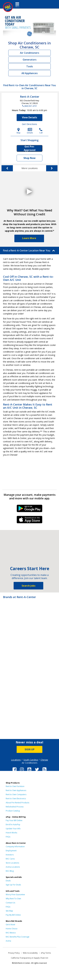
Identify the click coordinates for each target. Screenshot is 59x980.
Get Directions (29, 124)
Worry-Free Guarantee (15, 895)
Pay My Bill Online (13, 915)
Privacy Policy (14, 953)
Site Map (9, 911)
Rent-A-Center (30, 97)
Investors (10, 855)
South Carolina (31, 760)
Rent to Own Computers (16, 794)
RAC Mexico (11, 933)
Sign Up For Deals (13, 885)
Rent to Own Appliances (16, 790)
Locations (16, 760)
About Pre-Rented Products (17, 803)
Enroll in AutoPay (13, 824)
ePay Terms (46, 953)
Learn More (29, 238)
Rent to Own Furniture (15, 786)
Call (41, 131)
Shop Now (29, 158)
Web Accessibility (30, 953)
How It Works (11, 833)
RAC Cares (10, 859)
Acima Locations (13, 867)
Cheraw (44, 760)
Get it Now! (10, 925)
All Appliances (30, 73)
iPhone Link (30, 521)
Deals (8, 881)
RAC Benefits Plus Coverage (18, 937)
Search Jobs (29, 586)
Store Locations (12, 863)
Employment (11, 851)
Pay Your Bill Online (14, 820)
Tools (30, 66)
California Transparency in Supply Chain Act (29, 958)
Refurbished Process (15, 807)
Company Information (15, 847)
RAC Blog (10, 871)
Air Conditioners (30, 53)
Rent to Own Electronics (16, 799)
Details (30, 131)
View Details (29, 117)
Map (19, 131)
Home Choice (12, 929)
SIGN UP (30, 749)
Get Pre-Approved (30, 148)
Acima (8, 941)
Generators (30, 60)
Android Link (30, 509)
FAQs (8, 837)
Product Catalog (13, 811)
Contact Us (10, 903)
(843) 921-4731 (31, 106)
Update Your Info (13, 829)
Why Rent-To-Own (13, 899)
